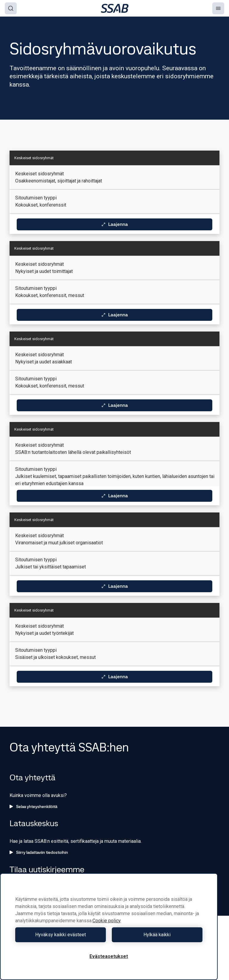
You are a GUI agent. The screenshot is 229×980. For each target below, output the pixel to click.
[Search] (11, 8)
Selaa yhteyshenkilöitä (33, 806)
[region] (109, 927)
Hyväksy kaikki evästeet (61, 935)
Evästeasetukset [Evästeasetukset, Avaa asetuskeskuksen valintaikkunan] (109, 956)
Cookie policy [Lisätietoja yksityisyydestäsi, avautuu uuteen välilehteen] (107, 921)
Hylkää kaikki (157, 935)
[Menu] (218, 8)
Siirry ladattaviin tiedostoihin (39, 852)
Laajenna (114, 224)
